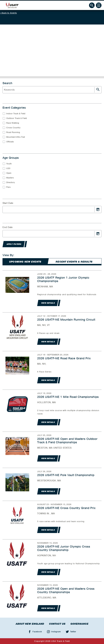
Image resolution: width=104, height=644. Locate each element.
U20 (8, 168)
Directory (11, 182)
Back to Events (9, 13)
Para (8, 187)
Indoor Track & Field (16, 114)
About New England (30, 624)
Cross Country (13, 128)
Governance (79, 624)
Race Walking (13, 123)
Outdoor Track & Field (17, 118)
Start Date (8, 203)
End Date (7, 227)
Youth (9, 164)
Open (9, 173)
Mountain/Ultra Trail (16, 137)
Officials (10, 142)
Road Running (13, 132)
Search (7, 83)
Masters (10, 178)
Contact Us (57, 624)
